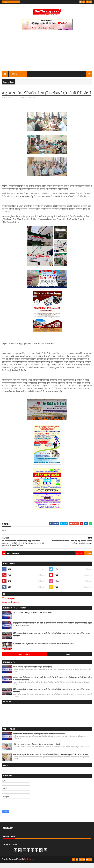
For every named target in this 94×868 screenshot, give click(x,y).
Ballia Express (10, 604)
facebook (79, 559)
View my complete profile (10, 608)
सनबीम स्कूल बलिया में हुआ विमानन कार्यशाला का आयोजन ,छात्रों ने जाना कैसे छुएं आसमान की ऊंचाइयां (44, 649)
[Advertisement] (47, 53)
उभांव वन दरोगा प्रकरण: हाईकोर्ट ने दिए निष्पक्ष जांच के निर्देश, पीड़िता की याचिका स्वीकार (39, 739)
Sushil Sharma (29, 865)
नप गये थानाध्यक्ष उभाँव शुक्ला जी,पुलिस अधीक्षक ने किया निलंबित (33, 618)
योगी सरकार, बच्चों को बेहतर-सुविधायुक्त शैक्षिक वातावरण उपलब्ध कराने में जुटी (37, 750)
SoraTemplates (11, 865)
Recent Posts (24, 660)
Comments (70, 660)
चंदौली (33, 103)
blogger (88, 559)
